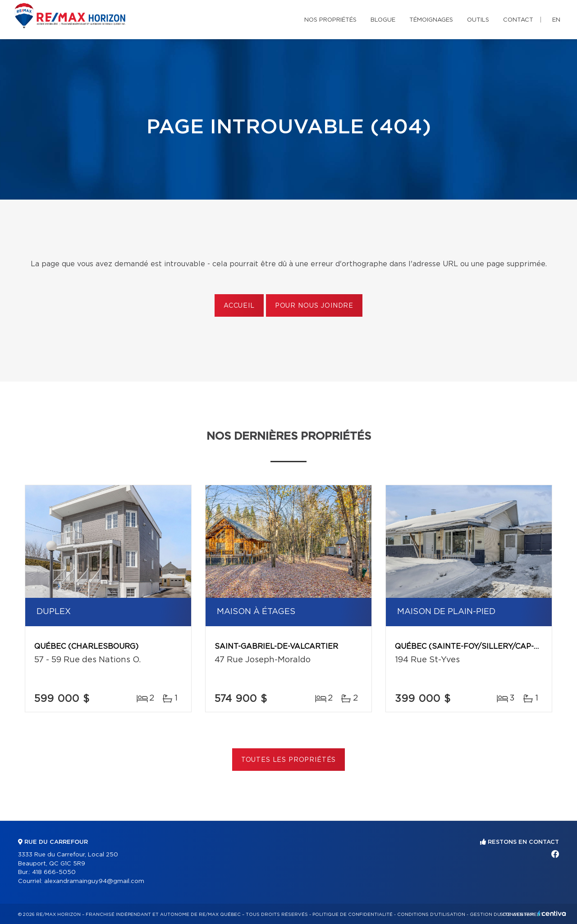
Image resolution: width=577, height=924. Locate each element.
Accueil (239, 306)
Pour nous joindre (314, 306)
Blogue (383, 20)
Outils (478, 20)
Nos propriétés (330, 20)
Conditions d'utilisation (431, 915)
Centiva (552, 913)
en (556, 20)
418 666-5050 (54, 872)
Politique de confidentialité (353, 915)
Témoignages (431, 20)
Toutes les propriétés (289, 760)
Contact (518, 20)
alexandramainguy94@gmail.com (94, 881)
